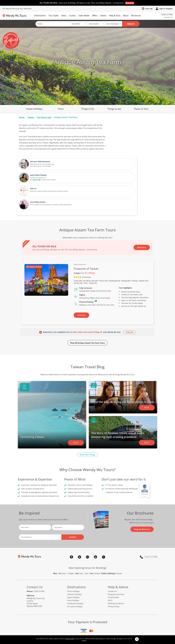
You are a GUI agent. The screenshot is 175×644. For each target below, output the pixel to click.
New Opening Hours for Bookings (88, 534)
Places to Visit (141, 109)
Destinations (40, 16)
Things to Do (88, 109)
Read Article (76, 409)
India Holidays (73, 566)
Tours (61, 109)
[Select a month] (79, 24)
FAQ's (110, 566)
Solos (64, 16)
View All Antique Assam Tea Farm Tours (87, 309)
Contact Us (168, 17)
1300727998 (166, 14)
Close (137, 639)
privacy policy (70, 639)
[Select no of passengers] (114, 24)
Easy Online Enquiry (133, 141)
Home (22, 117)
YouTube (96, 523)
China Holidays (73, 557)
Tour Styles (54, 16)
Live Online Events (132, 168)
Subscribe (130, 298)
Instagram (87, 523)
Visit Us (128, 154)
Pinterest (104, 523)
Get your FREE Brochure (135, 127)
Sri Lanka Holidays (75, 572)
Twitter (79, 523)
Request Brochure (142, 495)
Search (131, 24)
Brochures (136, 16)
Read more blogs (87, 421)
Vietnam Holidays (75, 560)
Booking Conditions (116, 569)
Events (103, 16)
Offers (95, 16)
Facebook (71, 523)
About (126, 16)
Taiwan (31, 117)
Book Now (130, 3)
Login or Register (164, 9)
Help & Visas (115, 16)
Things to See (114, 109)
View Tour (81, 281)
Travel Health (113, 563)
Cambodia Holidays (75, 569)
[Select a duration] (96, 24)
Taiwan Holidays (34, 109)
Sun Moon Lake (44, 117)
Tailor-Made (84, 16)
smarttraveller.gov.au (128, 618)
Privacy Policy (114, 572)
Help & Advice (118, 553)
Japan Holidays (73, 563)
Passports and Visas (116, 560)
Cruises (72, 16)
